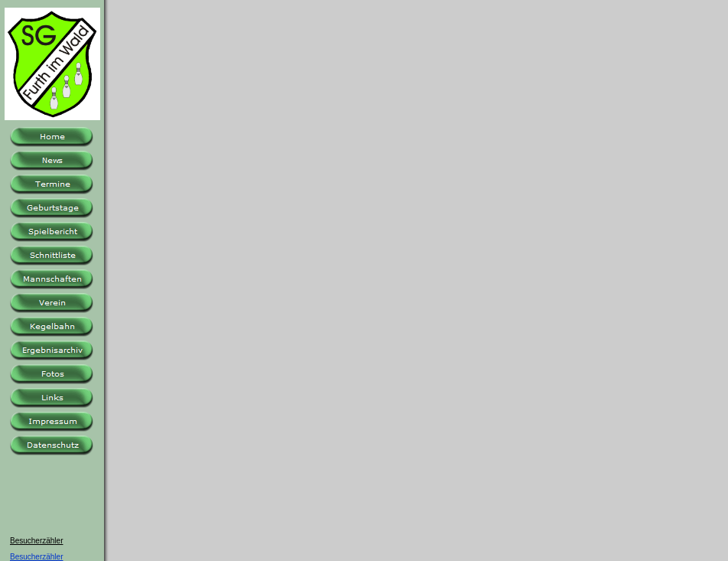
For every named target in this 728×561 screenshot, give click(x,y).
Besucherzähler (36, 557)
